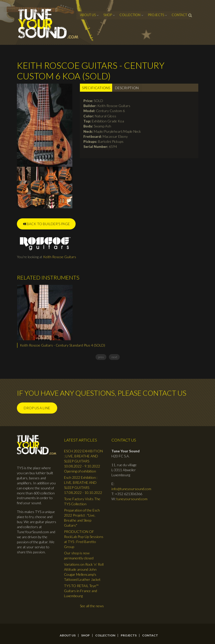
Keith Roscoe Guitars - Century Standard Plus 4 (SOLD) (63, 345)
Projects (156, 15)
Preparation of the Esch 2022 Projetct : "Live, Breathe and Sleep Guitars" (82, 518)
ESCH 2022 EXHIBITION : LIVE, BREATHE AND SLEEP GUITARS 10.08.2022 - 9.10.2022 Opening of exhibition (83, 461)
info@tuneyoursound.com (131, 489)
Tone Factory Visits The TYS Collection (82, 501)
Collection (130, 15)
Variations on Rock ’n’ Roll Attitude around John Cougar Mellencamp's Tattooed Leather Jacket (84, 572)
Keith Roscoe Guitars (60, 257)
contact (179, 15)
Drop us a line (37, 408)
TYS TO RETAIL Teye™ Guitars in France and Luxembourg (81, 591)
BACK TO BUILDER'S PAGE (46, 224)
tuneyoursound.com (132, 499)
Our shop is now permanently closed (79, 555)
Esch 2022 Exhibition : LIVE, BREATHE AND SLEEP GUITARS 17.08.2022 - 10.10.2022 (83, 485)
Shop (108, 15)
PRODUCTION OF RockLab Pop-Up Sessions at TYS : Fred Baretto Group (84, 539)
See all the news (92, 606)
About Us (88, 15)
